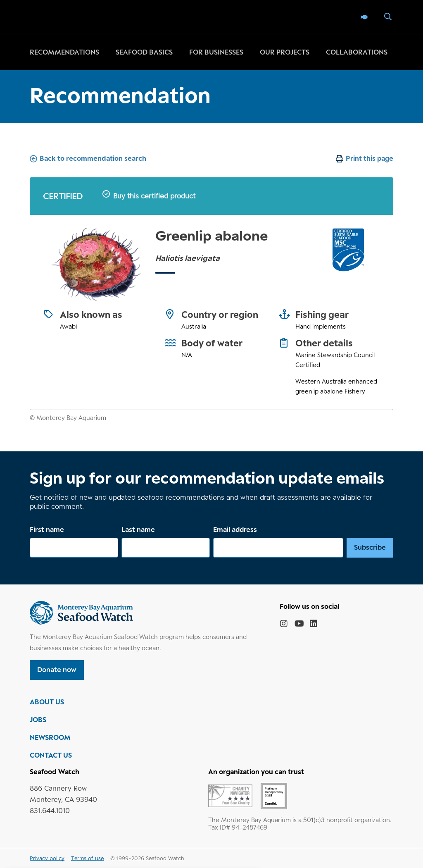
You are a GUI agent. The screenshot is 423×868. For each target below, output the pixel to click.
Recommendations (64, 52)
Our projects (285, 52)
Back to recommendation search (93, 158)
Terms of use (87, 858)
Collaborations (357, 52)
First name (47, 529)
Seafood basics (144, 52)
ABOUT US (47, 702)
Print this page (370, 158)
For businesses (216, 52)
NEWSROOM (50, 737)
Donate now (57, 670)
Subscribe (370, 547)
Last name (138, 529)
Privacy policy (47, 858)
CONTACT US (51, 755)
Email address (235, 529)
